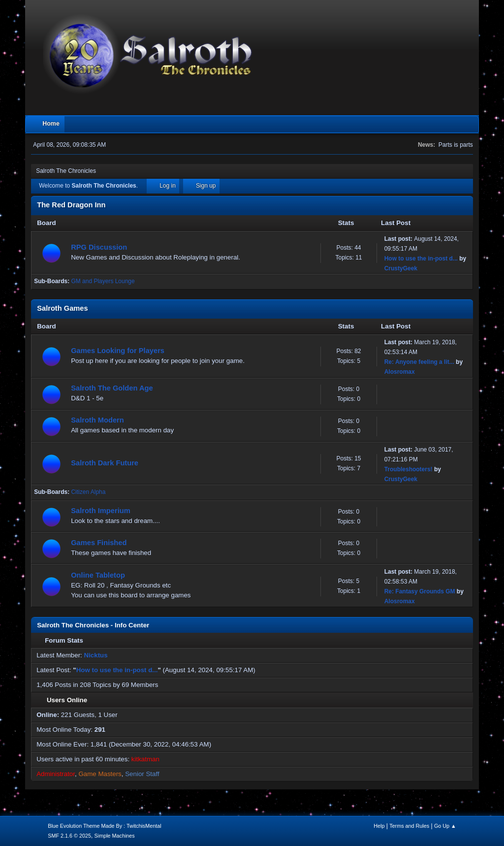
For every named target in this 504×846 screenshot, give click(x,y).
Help (379, 826)
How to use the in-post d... (421, 259)
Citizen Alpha (88, 492)
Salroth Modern (97, 420)
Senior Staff (142, 774)
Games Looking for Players (118, 351)
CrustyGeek (401, 268)
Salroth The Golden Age (112, 388)
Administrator (56, 774)
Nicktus (96, 655)
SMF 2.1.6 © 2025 (69, 836)
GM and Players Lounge (103, 281)
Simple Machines (115, 836)
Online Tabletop (98, 575)
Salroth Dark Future (105, 463)
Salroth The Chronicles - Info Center (93, 625)
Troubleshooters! (409, 469)
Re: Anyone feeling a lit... (419, 362)
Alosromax (400, 372)
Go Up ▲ (445, 826)
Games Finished (99, 543)
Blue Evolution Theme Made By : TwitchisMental (104, 826)
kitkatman (145, 759)
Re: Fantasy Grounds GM (420, 591)
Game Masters (100, 774)
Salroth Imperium (101, 511)
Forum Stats (60, 640)
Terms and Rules (409, 826)
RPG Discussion (99, 247)
